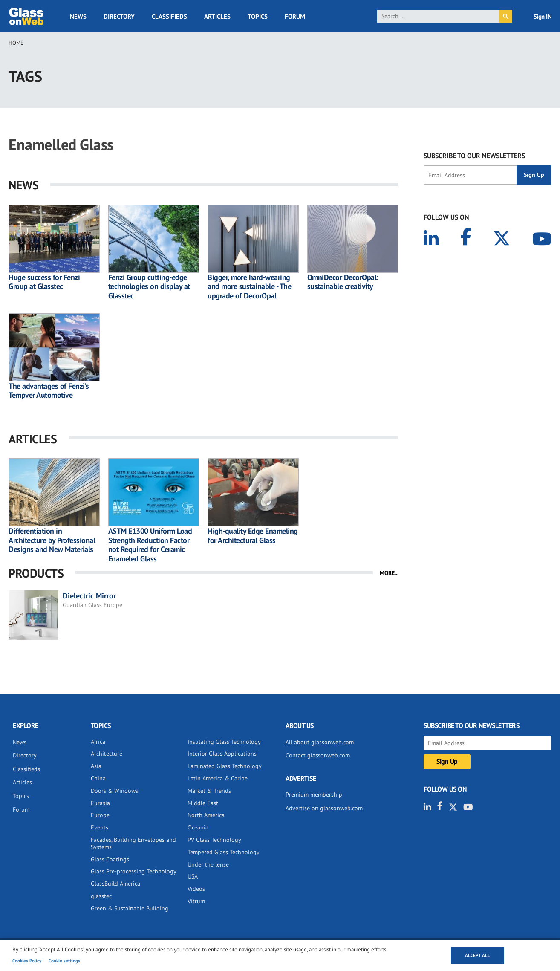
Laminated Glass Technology (225, 766)
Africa (98, 742)
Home (16, 43)
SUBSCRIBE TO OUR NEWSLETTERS (474, 156)
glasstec (101, 896)
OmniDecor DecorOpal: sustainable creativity (343, 282)
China (98, 778)
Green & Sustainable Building (130, 908)
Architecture (107, 754)
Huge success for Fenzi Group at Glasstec (44, 282)
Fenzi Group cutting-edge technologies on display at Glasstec (149, 287)
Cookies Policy (27, 961)
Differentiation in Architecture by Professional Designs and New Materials (52, 540)
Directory (119, 16)
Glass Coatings (110, 859)
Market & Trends (209, 791)
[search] (438, 16)
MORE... (389, 573)
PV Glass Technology (214, 840)
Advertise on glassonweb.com (324, 808)
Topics (258, 16)
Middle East (203, 803)
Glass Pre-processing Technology (134, 871)
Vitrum (196, 901)
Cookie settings (64, 961)
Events (100, 827)
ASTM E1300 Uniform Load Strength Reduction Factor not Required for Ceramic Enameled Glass (150, 545)
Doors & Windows (114, 791)
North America (206, 815)
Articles (217, 16)
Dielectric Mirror (89, 596)
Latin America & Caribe (218, 778)
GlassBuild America (115, 884)
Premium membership (314, 795)
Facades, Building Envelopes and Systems (133, 843)
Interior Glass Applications (222, 754)
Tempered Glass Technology (224, 852)
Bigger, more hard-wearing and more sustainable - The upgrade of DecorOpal (249, 287)
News (78, 16)
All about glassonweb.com (320, 742)
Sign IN (543, 16)
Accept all (478, 955)
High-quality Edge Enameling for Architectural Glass (253, 536)
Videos (196, 889)
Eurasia (100, 803)
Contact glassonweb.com (318, 755)
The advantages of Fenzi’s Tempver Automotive (49, 391)
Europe (100, 815)
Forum (295, 16)
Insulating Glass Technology (224, 742)
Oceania (198, 827)
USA (193, 876)
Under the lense (208, 864)
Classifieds (169, 16)
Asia (96, 766)
